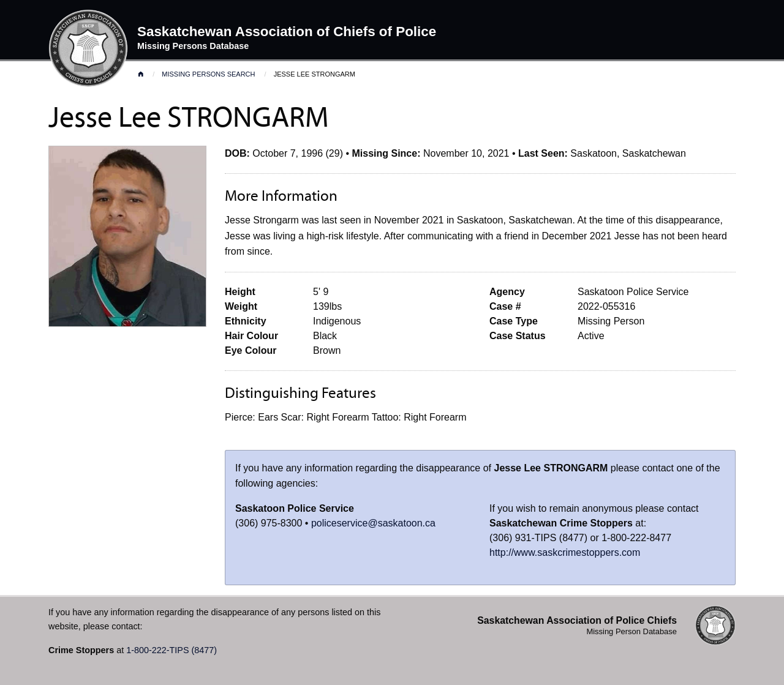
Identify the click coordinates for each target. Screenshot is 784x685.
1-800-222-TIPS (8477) (171, 650)
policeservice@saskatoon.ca (373, 523)
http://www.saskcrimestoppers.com (565, 552)
